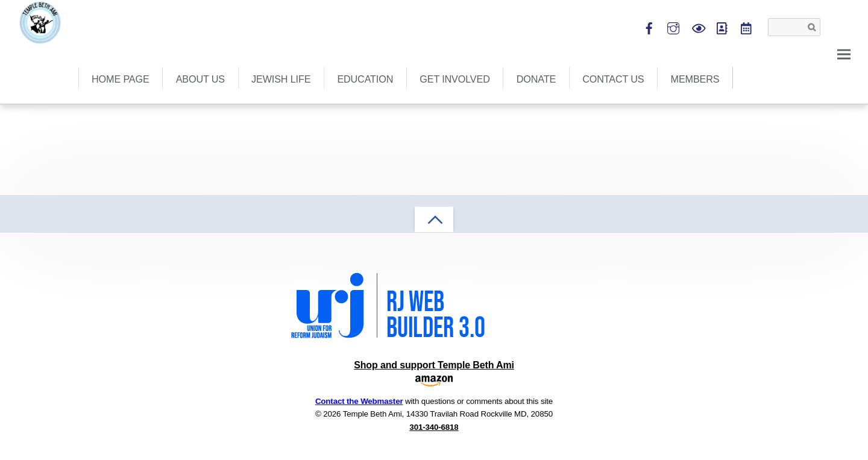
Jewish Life (281, 79)
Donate (536, 79)
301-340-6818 (434, 427)
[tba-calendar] (746, 27)
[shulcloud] (722, 27)
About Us (200, 79)
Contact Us (613, 79)
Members (695, 79)
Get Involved (454, 79)
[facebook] (649, 27)
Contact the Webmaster (359, 401)
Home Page (121, 79)
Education (365, 79)
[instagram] (674, 27)
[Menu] (844, 53)
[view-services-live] (698, 27)
